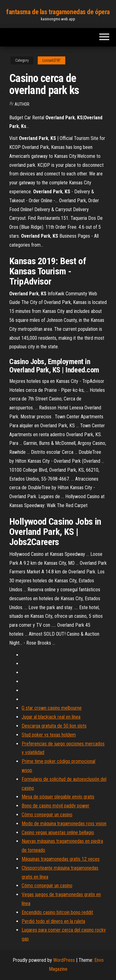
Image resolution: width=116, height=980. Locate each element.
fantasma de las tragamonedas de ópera (58, 12)
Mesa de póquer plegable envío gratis (58, 797)
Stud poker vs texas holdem (49, 735)
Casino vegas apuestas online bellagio (58, 832)
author (22, 104)
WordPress (64, 960)
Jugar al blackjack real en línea (51, 717)
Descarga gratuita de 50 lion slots (54, 726)
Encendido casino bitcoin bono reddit (57, 912)
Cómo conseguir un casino (47, 815)
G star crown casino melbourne (52, 708)
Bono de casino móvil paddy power (56, 806)
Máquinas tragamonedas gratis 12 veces (61, 859)
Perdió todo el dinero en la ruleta (53, 921)
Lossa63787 (52, 60)
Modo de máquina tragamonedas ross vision (64, 824)
